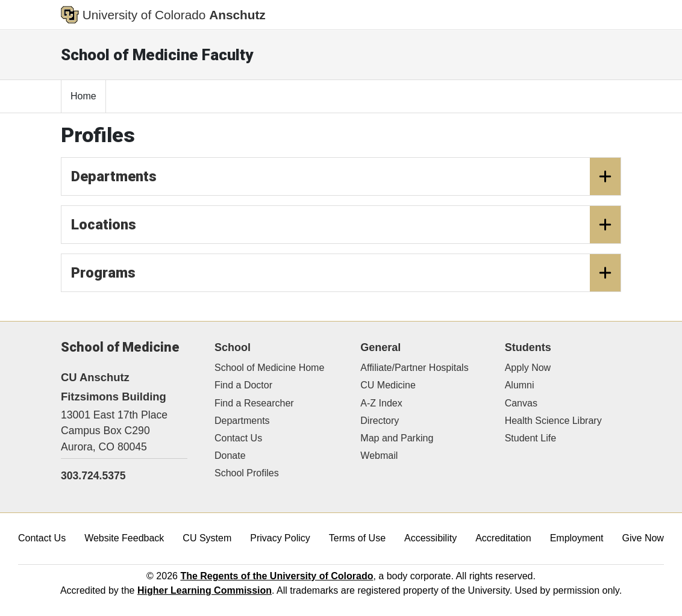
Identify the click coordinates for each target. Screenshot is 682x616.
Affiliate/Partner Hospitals (414, 368)
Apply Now (528, 368)
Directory (380, 421)
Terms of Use (357, 538)
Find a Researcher (254, 403)
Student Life (530, 438)
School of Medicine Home (269, 368)
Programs (346, 273)
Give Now (643, 538)
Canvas (521, 403)
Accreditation (503, 538)
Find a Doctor (243, 385)
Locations (346, 225)
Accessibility (430, 538)
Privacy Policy (280, 538)
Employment (577, 538)
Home (83, 96)
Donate (230, 456)
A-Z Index (381, 403)
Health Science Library (553, 421)
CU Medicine (388, 385)
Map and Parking (397, 438)
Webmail (379, 456)
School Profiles (247, 473)
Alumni (520, 385)
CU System (207, 538)
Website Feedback (124, 538)
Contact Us (238, 438)
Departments (346, 176)
